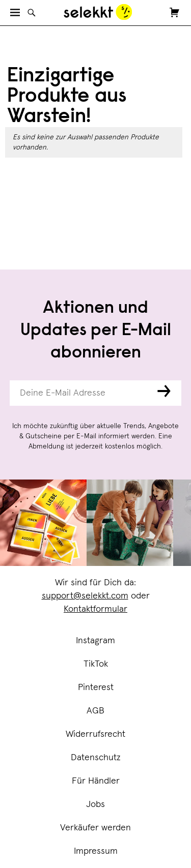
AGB (95, 711)
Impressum (96, 851)
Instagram (95, 641)
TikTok (96, 664)
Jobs (95, 804)
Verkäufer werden (95, 828)
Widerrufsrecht (95, 734)
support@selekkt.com (85, 596)
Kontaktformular (95, 609)
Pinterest (96, 687)
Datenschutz (96, 758)
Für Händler (96, 781)
